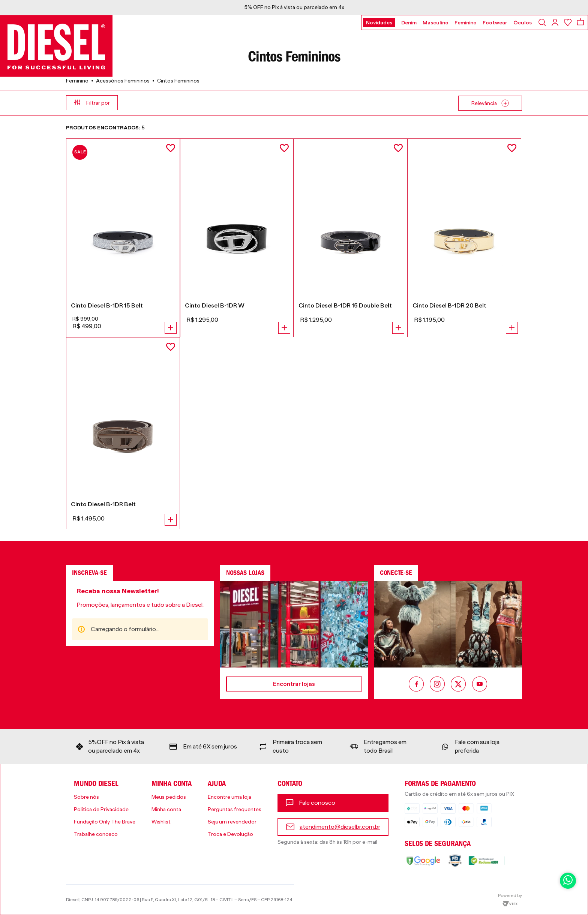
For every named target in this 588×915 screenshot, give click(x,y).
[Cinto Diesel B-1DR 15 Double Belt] (351, 238)
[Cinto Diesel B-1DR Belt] (123, 433)
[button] (180, 103)
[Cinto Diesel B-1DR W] (237, 238)
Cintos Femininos (178, 81)
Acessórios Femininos (123, 81)
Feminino (77, 81)
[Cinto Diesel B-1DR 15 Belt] (123, 238)
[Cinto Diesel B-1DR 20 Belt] (465, 238)
